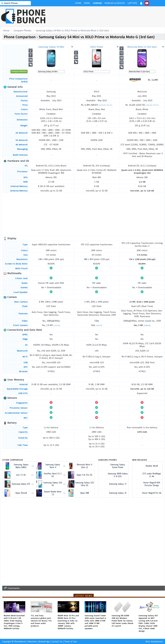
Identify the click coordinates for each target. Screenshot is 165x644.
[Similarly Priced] (106, 105)
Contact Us (57, 641)
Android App (44, 641)
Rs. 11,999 (142, 80)
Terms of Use (70, 641)
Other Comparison (13, 460)
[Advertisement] (84, 214)
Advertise (32, 641)
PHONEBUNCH (31, 16)
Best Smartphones (154, 641)
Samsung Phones (107, 460)
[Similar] (57, 325)
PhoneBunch (20, 641)
